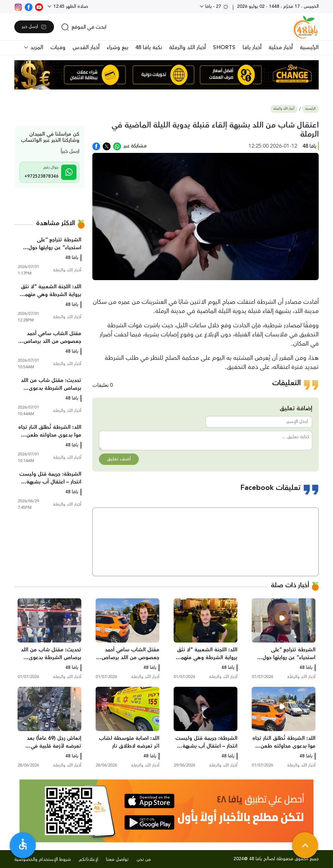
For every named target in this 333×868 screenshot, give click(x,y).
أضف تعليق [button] (119, 459)
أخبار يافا (252, 47)
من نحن (144, 860)
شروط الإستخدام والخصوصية (43, 860)
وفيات (58, 47)
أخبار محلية (281, 47)
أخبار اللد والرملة (187, 47)
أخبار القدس (86, 47)
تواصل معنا (117, 860)
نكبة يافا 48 (149, 47)
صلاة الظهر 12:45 (70, 7)
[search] (84, 27)
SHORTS (224, 47)
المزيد (36, 47)
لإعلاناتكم (88, 860)
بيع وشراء (117, 47)
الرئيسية (309, 47)
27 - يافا (216, 7)
